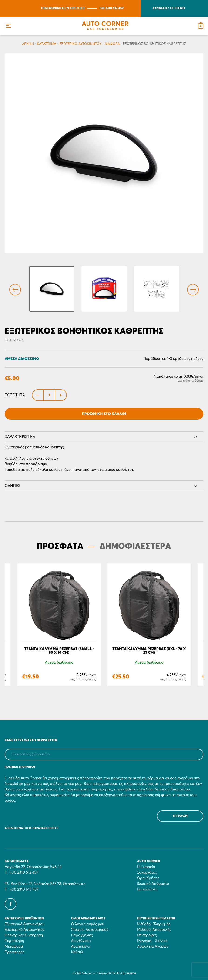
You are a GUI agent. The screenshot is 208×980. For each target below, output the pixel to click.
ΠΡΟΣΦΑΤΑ (60, 547)
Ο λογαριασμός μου (88, 924)
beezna (131, 973)
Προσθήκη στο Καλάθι (104, 414)
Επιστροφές (147, 935)
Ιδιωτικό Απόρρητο (153, 884)
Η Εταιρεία (146, 867)
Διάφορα (112, 44)
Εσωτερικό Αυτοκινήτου (25, 930)
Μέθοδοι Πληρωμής (154, 924)
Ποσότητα (15, 395)
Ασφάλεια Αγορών (153, 946)
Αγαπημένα (81, 946)
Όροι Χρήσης (148, 878)
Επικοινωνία (147, 889)
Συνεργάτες (147, 872)
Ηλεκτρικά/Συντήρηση (24, 935)
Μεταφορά (14, 946)
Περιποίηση (14, 941)
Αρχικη (28, 44)
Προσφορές (15, 952)
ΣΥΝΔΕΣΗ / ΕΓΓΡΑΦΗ (169, 8)
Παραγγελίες (82, 935)
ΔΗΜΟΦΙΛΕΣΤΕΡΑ (135, 547)
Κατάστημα (47, 44)
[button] (8, 26)
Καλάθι (77, 952)
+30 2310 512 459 (111, 8)
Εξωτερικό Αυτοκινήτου (80, 44)
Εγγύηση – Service (152, 941)
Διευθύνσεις (81, 941)
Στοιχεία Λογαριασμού (90, 930)
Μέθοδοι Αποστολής (154, 930)
